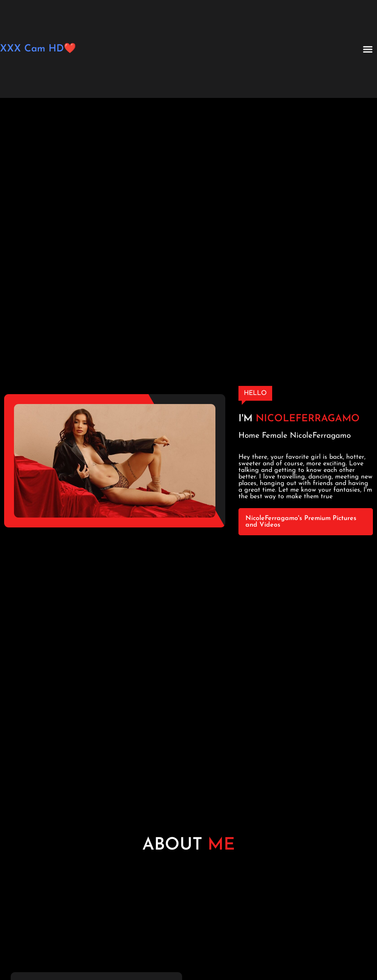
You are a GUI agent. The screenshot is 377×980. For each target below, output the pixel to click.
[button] (368, 49)
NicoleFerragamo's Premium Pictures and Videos (301, 522)
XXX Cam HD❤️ (38, 49)
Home (249, 436)
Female (275, 436)
